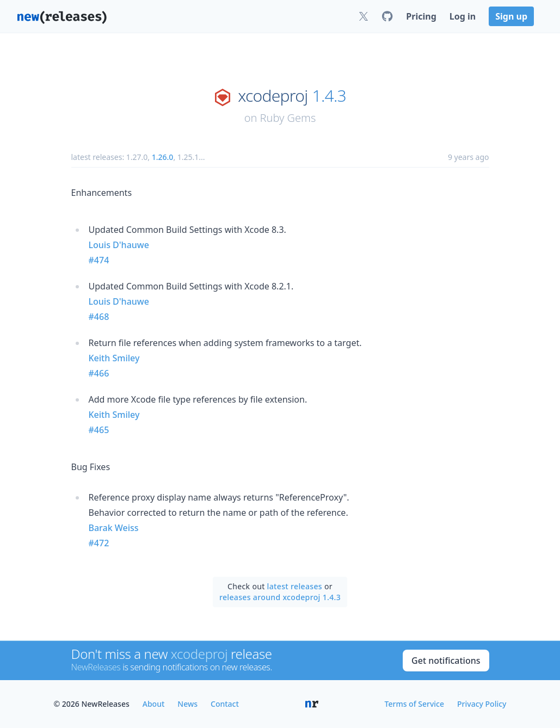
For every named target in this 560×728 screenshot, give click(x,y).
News (187, 704)
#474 (99, 260)
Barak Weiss (114, 528)
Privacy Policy (482, 704)
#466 (99, 373)
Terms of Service (414, 704)
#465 (99, 430)
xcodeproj (273, 96)
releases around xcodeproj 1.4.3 (280, 597)
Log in (463, 16)
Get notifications (446, 661)
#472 (99, 543)
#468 (99, 317)
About (154, 704)
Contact (225, 704)
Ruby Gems (288, 118)
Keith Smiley (114, 358)
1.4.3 (329, 96)
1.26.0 (163, 157)
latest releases (295, 586)
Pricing (421, 16)
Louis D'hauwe (119, 245)
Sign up (511, 16)
